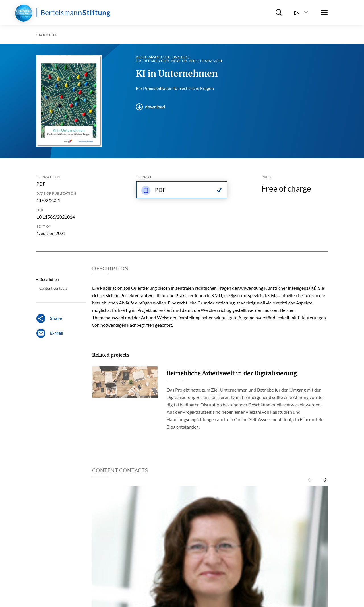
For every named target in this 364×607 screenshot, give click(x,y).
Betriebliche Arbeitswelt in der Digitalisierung (232, 373)
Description (49, 279)
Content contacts (53, 288)
